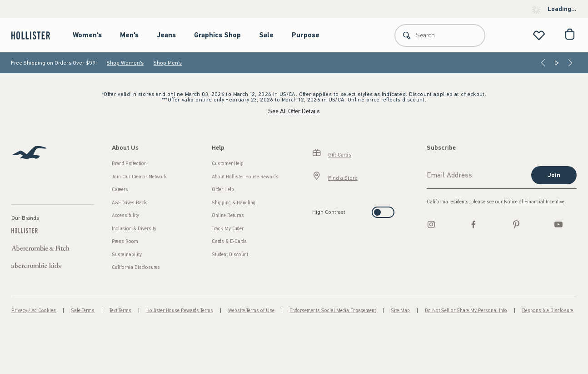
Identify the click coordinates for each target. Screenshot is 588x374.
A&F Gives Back (129, 203)
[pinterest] (516, 224)
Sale (266, 35)
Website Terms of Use (251, 311)
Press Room (125, 241)
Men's (129, 35)
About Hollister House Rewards (245, 177)
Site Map (400, 311)
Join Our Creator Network (139, 177)
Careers (120, 190)
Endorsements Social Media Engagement (333, 311)
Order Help (223, 190)
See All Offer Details (294, 111)
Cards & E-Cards (229, 241)
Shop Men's (168, 63)
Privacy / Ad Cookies (34, 311)
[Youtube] (558, 224)
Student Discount (230, 255)
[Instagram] (431, 224)
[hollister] (35, 35)
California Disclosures (136, 267)
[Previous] (543, 63)
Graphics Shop (217, 35)
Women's (87, 35)
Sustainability (127, 255)
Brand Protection (129, 164)
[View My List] (539, 35)
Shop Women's (125, 63)
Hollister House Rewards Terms (180, 311)
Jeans (166, 35)
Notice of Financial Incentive (534, 202)
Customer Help (228, 164)
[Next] (570, 63)
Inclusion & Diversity (134, 229)
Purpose (306, 35)
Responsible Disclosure (548, 311)
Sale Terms (83, 311)
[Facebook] (473, 224)
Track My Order (228, 229)
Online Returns (228, 215)
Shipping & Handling (234, 203)
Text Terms (120, 311)
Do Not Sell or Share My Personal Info (466, 311)
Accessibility (125, 215)
